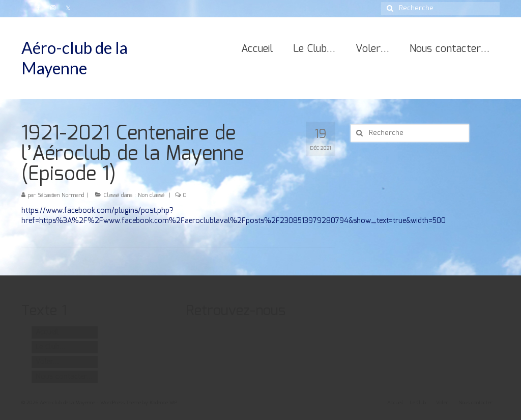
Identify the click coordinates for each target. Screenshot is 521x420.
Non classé (151, 195)
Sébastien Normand (61, 195)
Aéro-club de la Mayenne (75, 58)
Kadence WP (163, 403)
